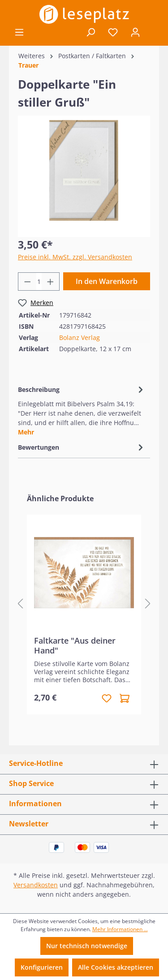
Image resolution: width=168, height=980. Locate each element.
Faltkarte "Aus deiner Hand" (75, 645)
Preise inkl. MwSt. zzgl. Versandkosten (75, 257)
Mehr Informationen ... (120, 929)
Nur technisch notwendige (87, 946)
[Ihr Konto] (135, 32)
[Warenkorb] (153, 33)
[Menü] (19, 32)
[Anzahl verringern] (27, 282)
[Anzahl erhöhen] (51, 282)
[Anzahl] (39, 282)
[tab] (82, 410)
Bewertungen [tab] (82, 447)
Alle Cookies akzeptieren (116, 967)
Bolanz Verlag (80, 337)
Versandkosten (36, 885)
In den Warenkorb (107, 281)
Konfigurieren (42, 967)
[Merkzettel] (113, 32)
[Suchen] (90, 32)
